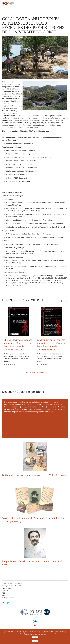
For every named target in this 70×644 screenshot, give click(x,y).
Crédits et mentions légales (12, 583)
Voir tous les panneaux (35, 372)
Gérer (35, 641)
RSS (4, 593)
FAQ (3, 595)
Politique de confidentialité (12, 586)
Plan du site (6, 588)
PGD (4, 600)
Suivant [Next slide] (67, 301)
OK (35, 637)
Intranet (5, 591)
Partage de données (9, 598)
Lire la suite (11, 365)
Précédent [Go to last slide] (62, 301)
